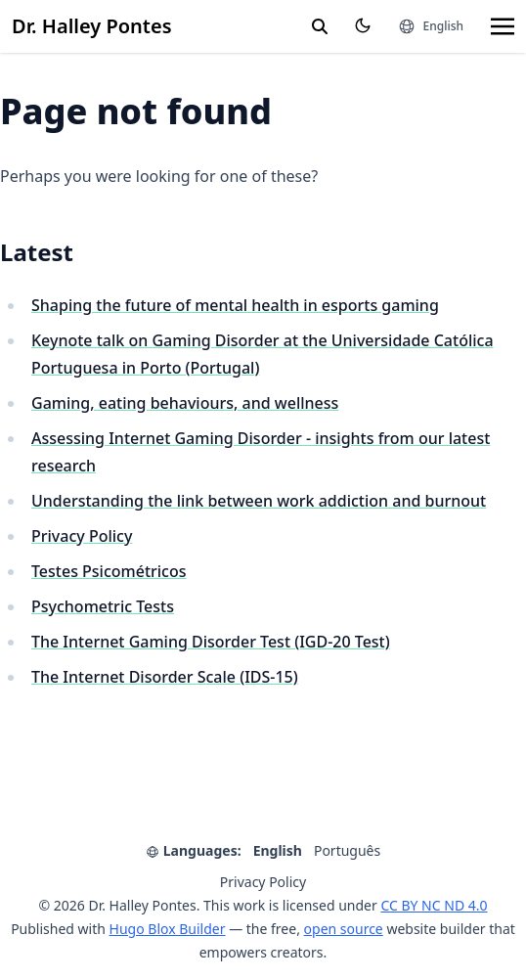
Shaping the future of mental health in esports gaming (235, 305)
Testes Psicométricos (109, 571)
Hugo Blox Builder (168, 929)
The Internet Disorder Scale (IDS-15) (165, 677)
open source (344, 929)
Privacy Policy (82, 536)
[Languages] (431, 26)
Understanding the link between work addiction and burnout (259, 501)
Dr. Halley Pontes (92, 26)
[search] (320, 26)
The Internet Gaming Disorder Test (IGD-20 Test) (211, 642)
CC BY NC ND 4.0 (434, 905)
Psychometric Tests (103, 606)
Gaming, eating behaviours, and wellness (185, 403)
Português (347, 850)
